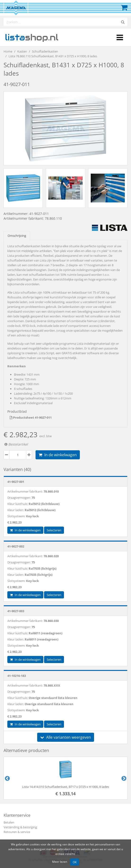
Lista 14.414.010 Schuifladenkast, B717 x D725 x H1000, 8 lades (65, 787)
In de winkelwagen (58, 455)
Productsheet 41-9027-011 (31, 417)
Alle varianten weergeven (66, 737)
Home (8, 51)
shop (32, 37)
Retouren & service (17, 832)
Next (123, 778)
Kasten (22, 51)
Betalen (9, 822)
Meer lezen (60, 862)
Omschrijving (17, 236)
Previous (7, 778)
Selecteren (54, 530)
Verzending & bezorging (20, 827)
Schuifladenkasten (45, 51)
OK (75, 862)
